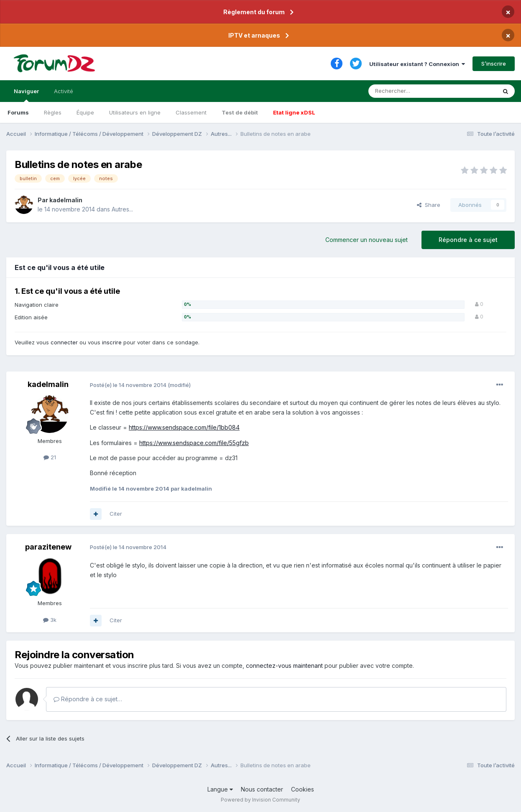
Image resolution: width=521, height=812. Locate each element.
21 (50, 457)
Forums (18, 112)
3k (50, 620)
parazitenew (48, 547)
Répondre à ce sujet (468, 240)
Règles (53, 112)
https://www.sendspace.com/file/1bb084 (184, 427)
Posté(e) (128, 385)
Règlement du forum (254, 12)
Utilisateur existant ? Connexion (417, 64)
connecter (64, 342)
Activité (64, 91)
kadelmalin (66, 200)
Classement (191, 112)
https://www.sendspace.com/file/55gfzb (194, 443)
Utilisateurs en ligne (135, 112)
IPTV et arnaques (254, 35)
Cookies (303, 789)
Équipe (85, 112)
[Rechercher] (414, 91)
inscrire (112, 342)
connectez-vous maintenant (284, 666)
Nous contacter (262, 789)
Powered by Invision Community (260, 800)
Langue (220, 789)
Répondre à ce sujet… (88, 699)
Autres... (122, 209)
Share (429, 205)
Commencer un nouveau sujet (366, 240)
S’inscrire (494, 64)
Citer (116, 514)
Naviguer (26, 95)
